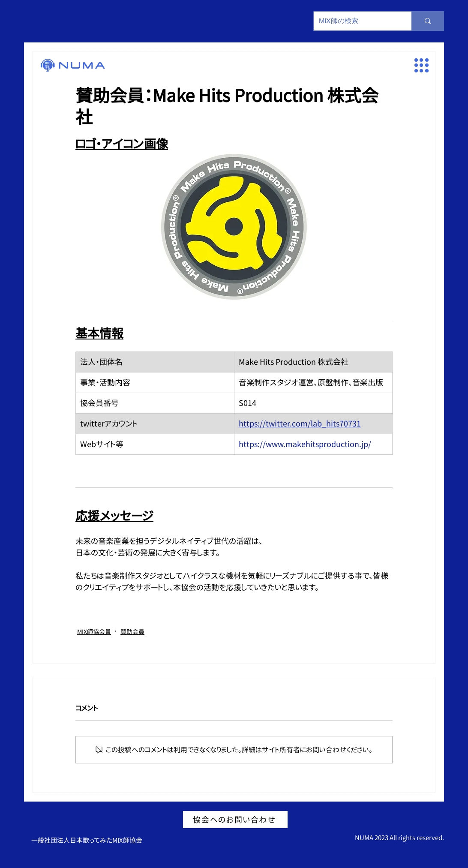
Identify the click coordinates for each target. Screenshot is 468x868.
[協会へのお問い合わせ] (235, 820)
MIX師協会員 (94, 632)
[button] (421, 65)
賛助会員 (132, 632)
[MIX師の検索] (356, 21)
